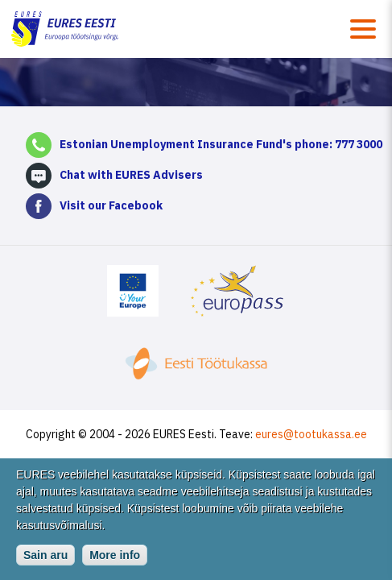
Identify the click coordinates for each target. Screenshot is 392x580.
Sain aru (45, 561)
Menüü (363, 29)
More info (115, 561)
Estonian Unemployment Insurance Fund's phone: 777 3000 (221, 144)
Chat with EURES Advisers (131, 175)
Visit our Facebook (111, 205)
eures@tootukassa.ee (311, 434)
